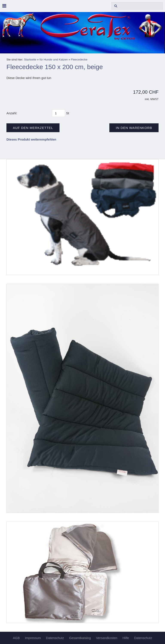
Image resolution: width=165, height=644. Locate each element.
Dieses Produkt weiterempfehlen (31, 139)
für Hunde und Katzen (54, 60)
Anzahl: (12, 113)
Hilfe (126, 638)
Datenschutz (55, 638)
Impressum (33, 638)
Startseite (30, 60)
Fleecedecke (79, 60)
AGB (16, 638)
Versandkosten (107, 638)
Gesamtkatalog (80, 638)
